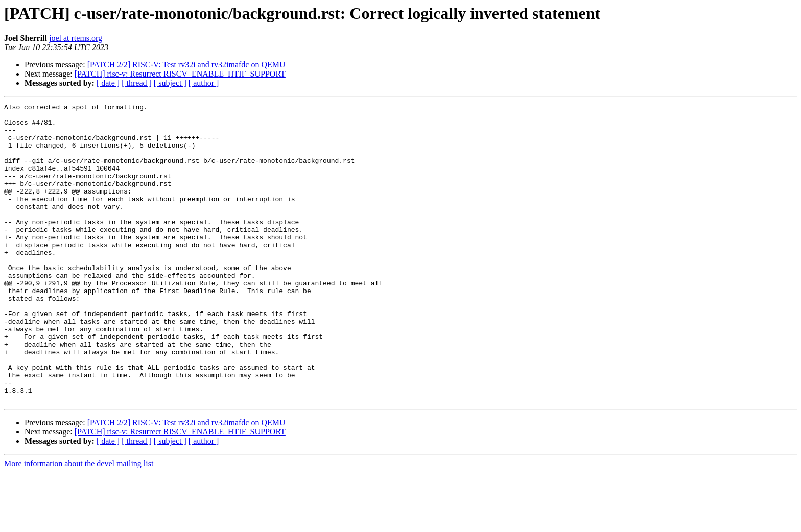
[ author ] (204, 83)
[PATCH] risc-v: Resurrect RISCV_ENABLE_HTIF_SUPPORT (180, 74)
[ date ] (108, 83)
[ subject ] (170, 83)
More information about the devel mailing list (79, 523)
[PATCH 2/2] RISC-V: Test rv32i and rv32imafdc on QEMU (186, 65)
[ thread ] (137, 83)
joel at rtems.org (76, 38)
